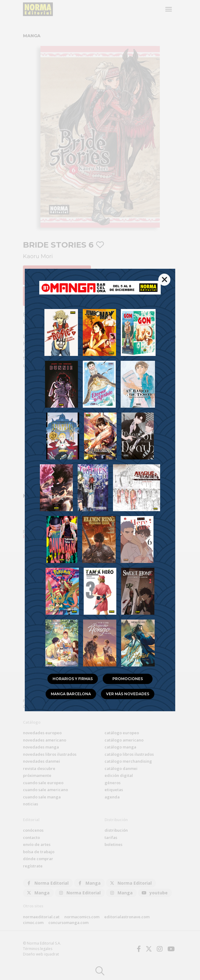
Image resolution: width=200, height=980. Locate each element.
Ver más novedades (128, 694)
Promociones (128, 679)
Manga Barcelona (71, 694)
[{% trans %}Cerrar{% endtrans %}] (164, 280)
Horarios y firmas (73, 679)
